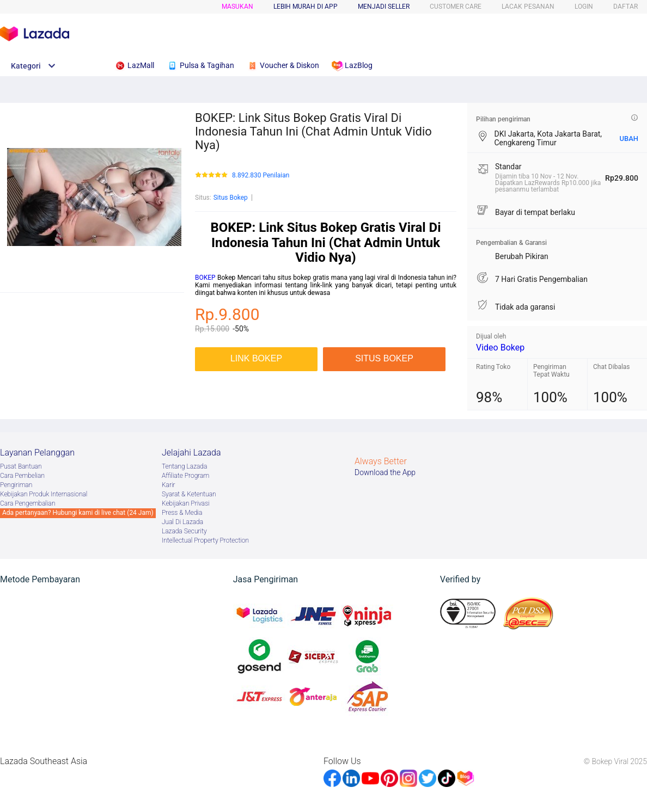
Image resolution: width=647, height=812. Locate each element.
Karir (169, 485)
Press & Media (182, 513)
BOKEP (205, 278)
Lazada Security (184, 531)
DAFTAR (625, 7)
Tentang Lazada (184, 466)
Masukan (237, 7)
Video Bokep (500, 347)
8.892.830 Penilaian (261, 176)
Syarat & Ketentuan (189, 494)
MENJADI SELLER (384, 7)
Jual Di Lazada (182, 522)
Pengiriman (16, 485)
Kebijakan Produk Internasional (44, 494)
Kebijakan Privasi (186, 503)
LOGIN (584, 7)
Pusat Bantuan (21, 466)
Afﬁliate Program (185, 476)
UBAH (629, 139)
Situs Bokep (231, 198)
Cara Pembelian (22, 476)
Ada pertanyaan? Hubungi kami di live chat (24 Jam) (78, 513)
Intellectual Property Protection (205, 540)
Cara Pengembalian (28, 503)
